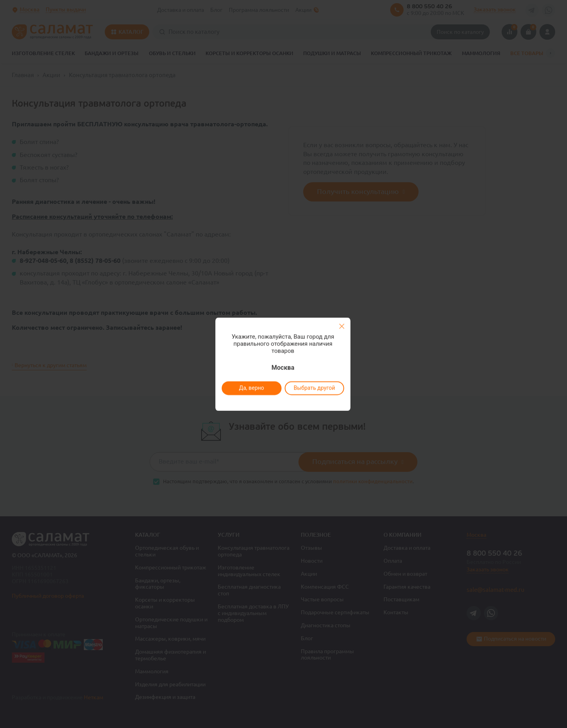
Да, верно (251, 388)
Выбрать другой (314, 388)
